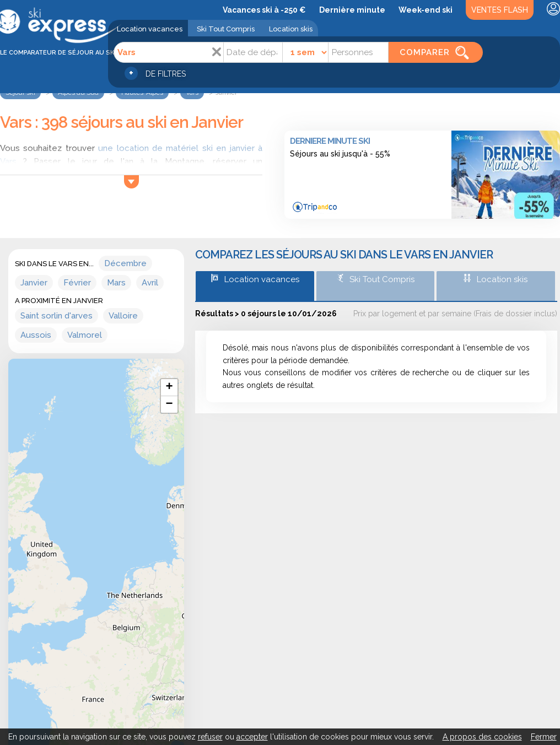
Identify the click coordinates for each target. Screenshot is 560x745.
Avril (150, 283)
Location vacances (150, 29)
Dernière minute (352, 10)
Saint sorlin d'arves (56, 316)
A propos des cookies (482, 737)
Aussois (36, 335)
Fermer (544, 737)
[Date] (253, 52)
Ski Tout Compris (226, 29)
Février (77, 283)
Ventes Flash (500, 10)
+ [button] (169, 387)
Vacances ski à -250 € (264, 10)
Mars (116, 283)
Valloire (123, 316)
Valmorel (85, 335)
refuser (210, 737)
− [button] (169, 404)
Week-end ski (426, 10)
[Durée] (306, 52)
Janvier (34, 283)
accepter (252, 737)
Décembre (125, 263)
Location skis (291, 29)
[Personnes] (358, 52)
